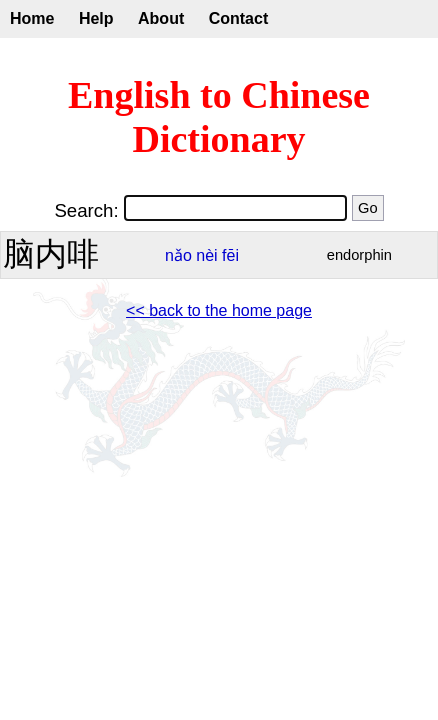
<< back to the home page (219, 310)
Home (32, 18)
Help (96, 18)
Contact (239, 18)
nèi (206, 255)
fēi (230, 255)
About (161, 18)
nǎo (178, 255)
